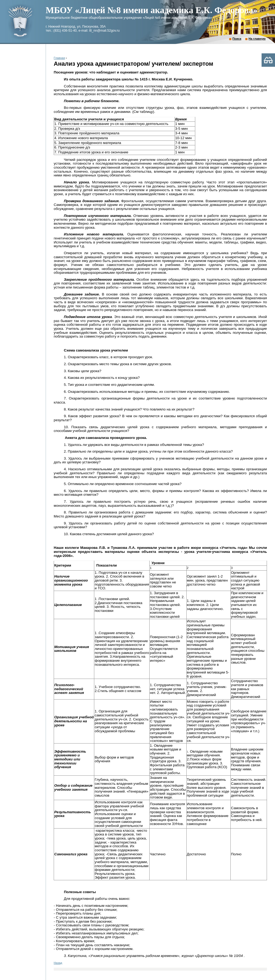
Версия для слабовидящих (268, 60)
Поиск (237, 39)
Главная (59, 58)
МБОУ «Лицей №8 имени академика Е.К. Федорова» (152, 10)
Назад (58, 963)
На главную (257, 39)
